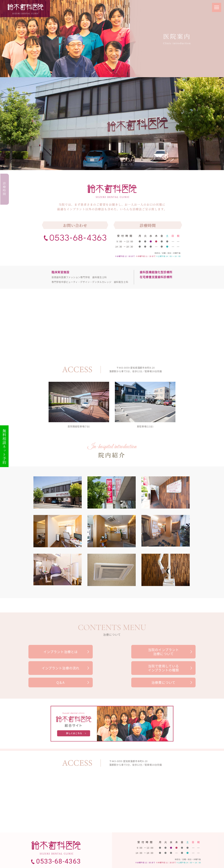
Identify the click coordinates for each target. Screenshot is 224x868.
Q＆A (112, 668)
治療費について (169, 668)
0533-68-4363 (59, 849)
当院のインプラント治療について (112, 652)
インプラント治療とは (55, 652)
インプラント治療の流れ (169, 652)
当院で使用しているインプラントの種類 (55, 668)
